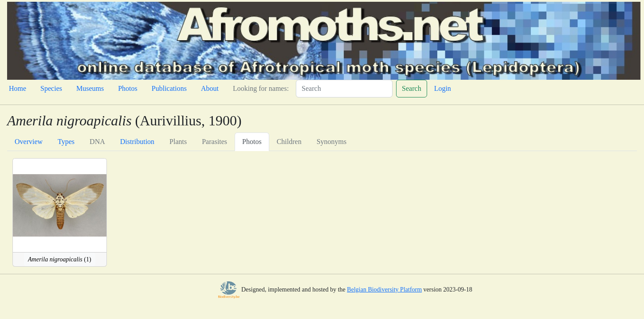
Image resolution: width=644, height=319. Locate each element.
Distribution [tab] (137, 142)
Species (51, 88)
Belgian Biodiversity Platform (384, 290)
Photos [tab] (252, 142)
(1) (60, 259)
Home (18, 88)
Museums (90, 88)
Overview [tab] (29, 142)
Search (412, 88)
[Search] (344, 89)
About (210, 88)
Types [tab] (66, 142)
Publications (169, 88)
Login (443, 88)
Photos (128, 88)
